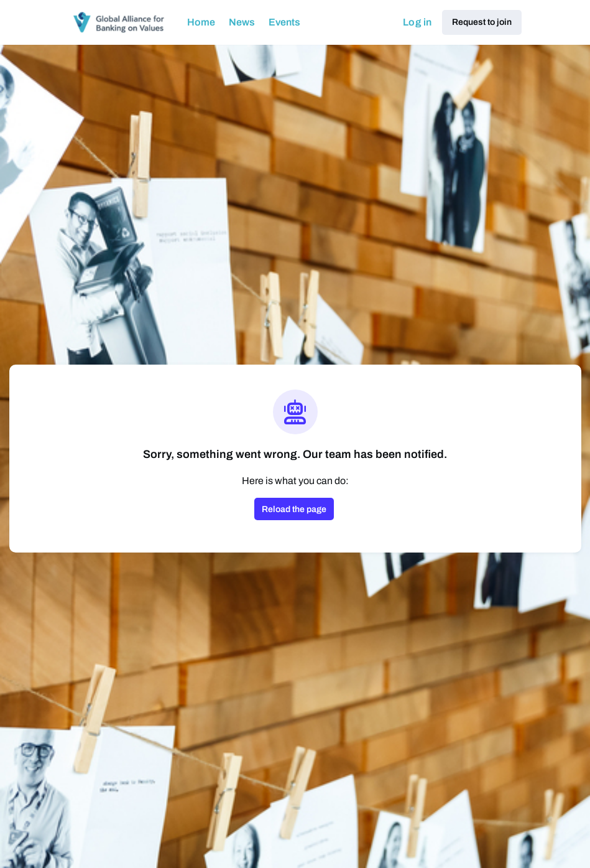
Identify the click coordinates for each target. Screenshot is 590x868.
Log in (417, 22)
